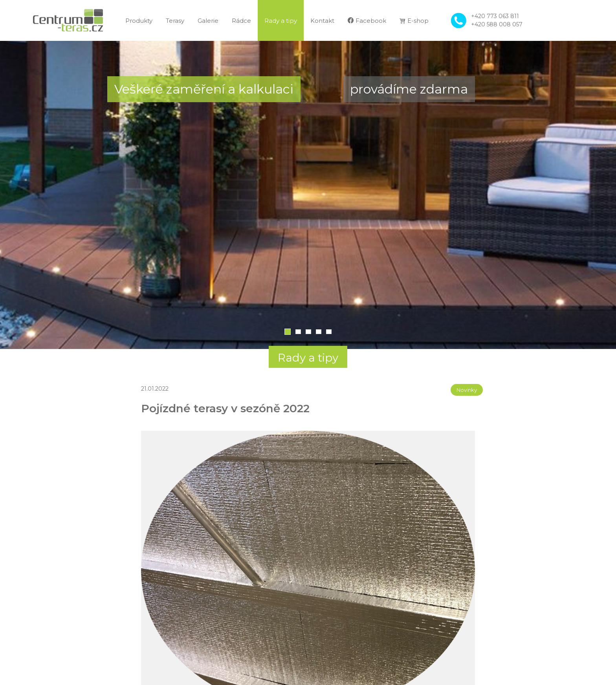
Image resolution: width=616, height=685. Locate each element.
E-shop (414, 21)
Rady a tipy (281, 21)
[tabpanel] (308, 195)
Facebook (367, 21)
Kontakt (322, 21)
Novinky (467, 390)
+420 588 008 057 (497, 24)
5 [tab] (329, 332)
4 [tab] (319, 332)
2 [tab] (298, 332)
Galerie (208, 21)
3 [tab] (308, 332)
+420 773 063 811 (495, 16)
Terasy (175, 21)
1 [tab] (288, 332)
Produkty (139, 21)
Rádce (241, 21)
